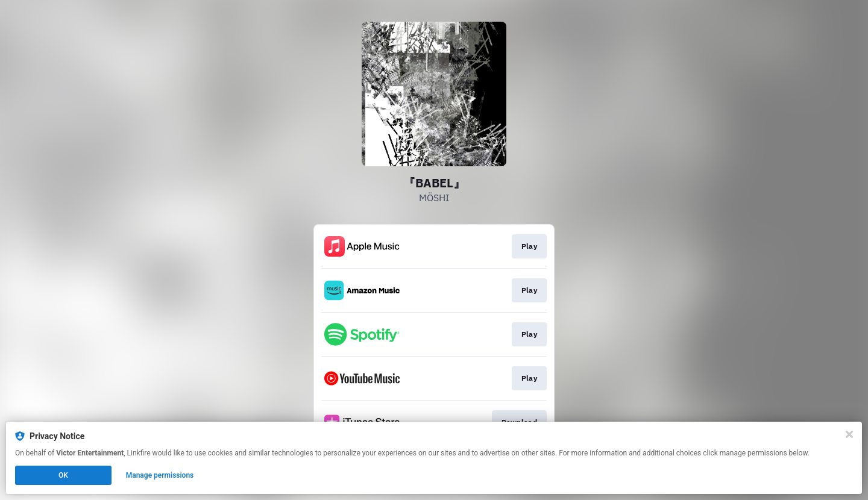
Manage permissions (160, 475)
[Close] (849, 434)
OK (63, 475)
